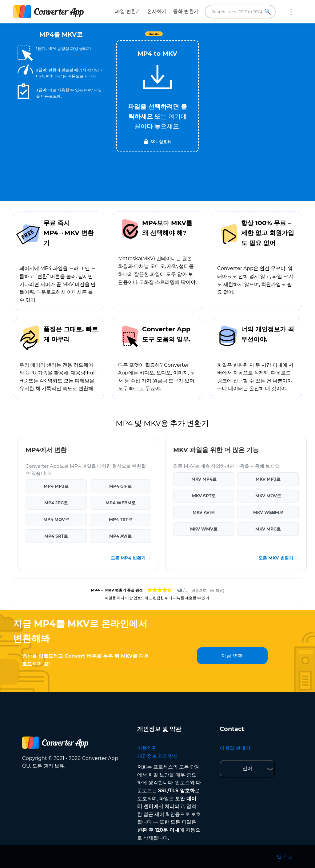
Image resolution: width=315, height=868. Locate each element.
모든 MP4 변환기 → (131, 558)
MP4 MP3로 (56, 486)
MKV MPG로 (268, 529)
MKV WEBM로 (268, 512)
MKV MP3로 (268, 479)
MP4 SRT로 (56, 536)
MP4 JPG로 (56, 503)
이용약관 (147, 748)
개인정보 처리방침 (157, 756)
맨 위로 (285, 856)
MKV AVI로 (204, 512)
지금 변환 (232, 656)
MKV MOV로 (268, 496)
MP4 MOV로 (56, 519)
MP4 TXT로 (121, 519)
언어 (247, 768)
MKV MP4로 (204, 479)
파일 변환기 (128, 11)
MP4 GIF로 (120, 486)
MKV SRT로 (204, 496)
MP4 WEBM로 (121, 503)
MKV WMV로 (204, 529)
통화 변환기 (186, 11)
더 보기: (291, 12)
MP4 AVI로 (120, 536)
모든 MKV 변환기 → (279, 558)
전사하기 (157, 11)
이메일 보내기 (235, 748)
